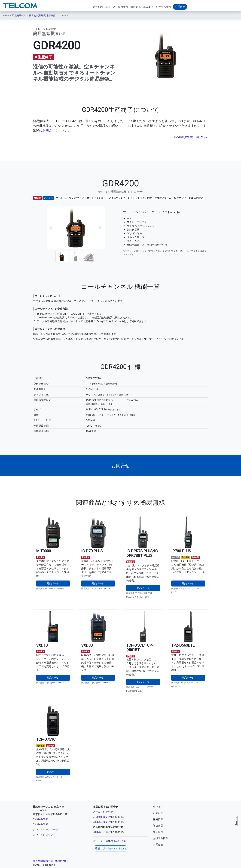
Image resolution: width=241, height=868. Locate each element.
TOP (236, 823)
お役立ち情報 (163, 7)
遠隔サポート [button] (110, 848)
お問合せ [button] (180, 7)
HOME (6, 15)
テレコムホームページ (46, 829)
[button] (51, 228)
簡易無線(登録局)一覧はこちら (191, 137)
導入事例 (148, 7)
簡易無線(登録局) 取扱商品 (42, 15)
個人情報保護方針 (43, 861)
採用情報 (123, 7)
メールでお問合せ (103, 812)
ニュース (110, 7)
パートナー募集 (110, 841)
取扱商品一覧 (19, 15)
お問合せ (49, 130)
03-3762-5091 (41, 819)
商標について (63, 861)
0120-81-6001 (101, 817)
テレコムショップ (43, 834)
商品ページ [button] (53, 583)
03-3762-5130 (101, 832)
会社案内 (98, 7)
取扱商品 (136, 7)
